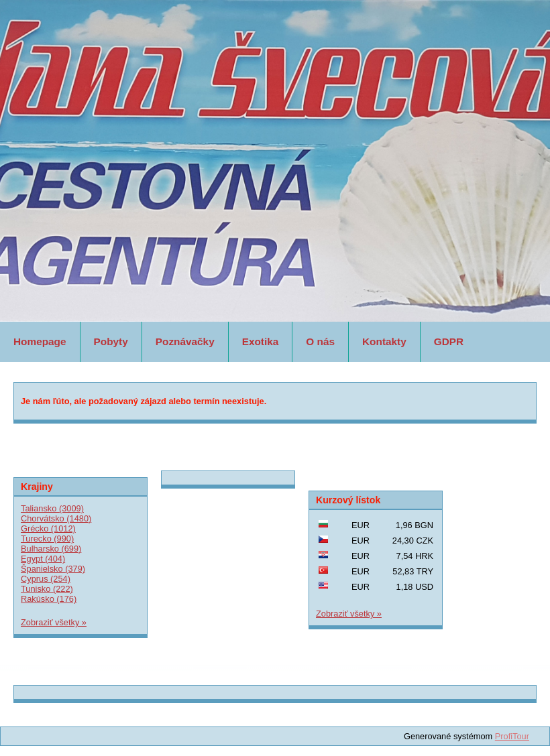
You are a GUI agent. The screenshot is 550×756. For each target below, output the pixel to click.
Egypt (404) (43, 559)
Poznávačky (185, 341)
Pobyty (111, 341)
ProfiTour (512, 736)
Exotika (261, 341)
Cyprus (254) (46, 579)
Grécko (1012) (48, 528)
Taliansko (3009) (52, 508)
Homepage (40, 341)
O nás (320, 341)
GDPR (449, 341)
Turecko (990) (47, 539)
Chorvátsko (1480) (56, 518)
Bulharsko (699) (51, 549)
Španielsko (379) (53, 569)
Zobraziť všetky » (54, 622)
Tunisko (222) (47, 589)
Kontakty (384, 341)
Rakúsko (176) (49, 599)
